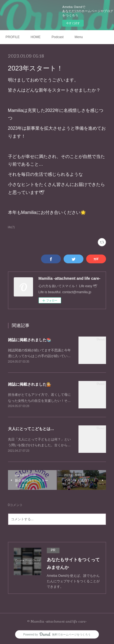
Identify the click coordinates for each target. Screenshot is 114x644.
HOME (36, 37)
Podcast (57, 37)
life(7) (11, 227)
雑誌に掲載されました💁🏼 (30, 384)
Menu (79, 37)
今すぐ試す (73, 23)
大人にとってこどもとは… (31, 429)
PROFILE (13, 37)
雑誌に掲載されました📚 (30, 340)
